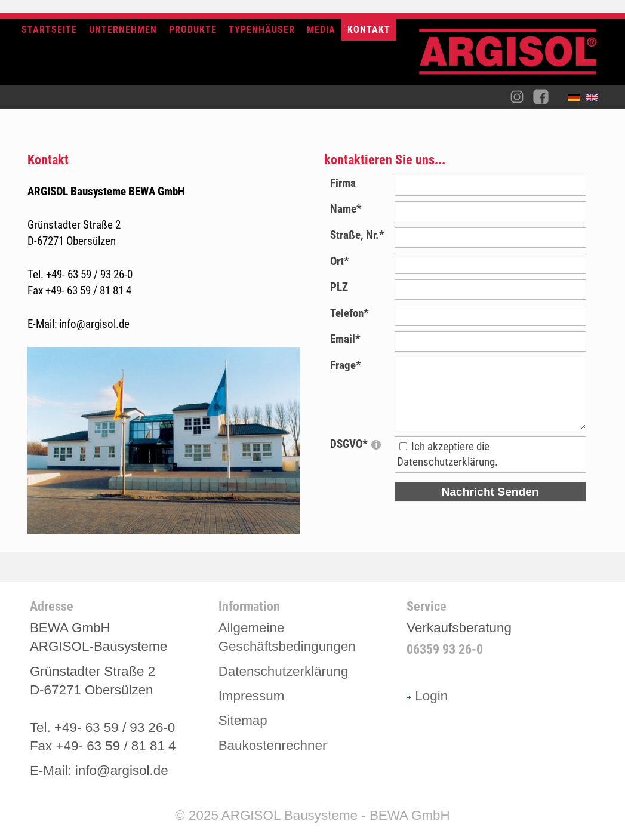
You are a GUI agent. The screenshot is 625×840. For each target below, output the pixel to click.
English (595, 100)
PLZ (339, 287)
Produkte (193, 30)
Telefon (350, 313)
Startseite (49, 30)
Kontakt (369, 30)
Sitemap (243, 720)
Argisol (514, 56)
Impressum (252, 696)
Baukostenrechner (273, 745)
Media (321, 30)
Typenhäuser (262, 30)
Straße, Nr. (357, 235)
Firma (343, 183)
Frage (346, 365)
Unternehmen (123, 30)
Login (427, 696)
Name (346, 209)
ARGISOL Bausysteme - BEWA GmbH (336, 815)
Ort (340, 261)
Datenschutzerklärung (284, 671)
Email (345, 339)
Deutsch (577, 100)
